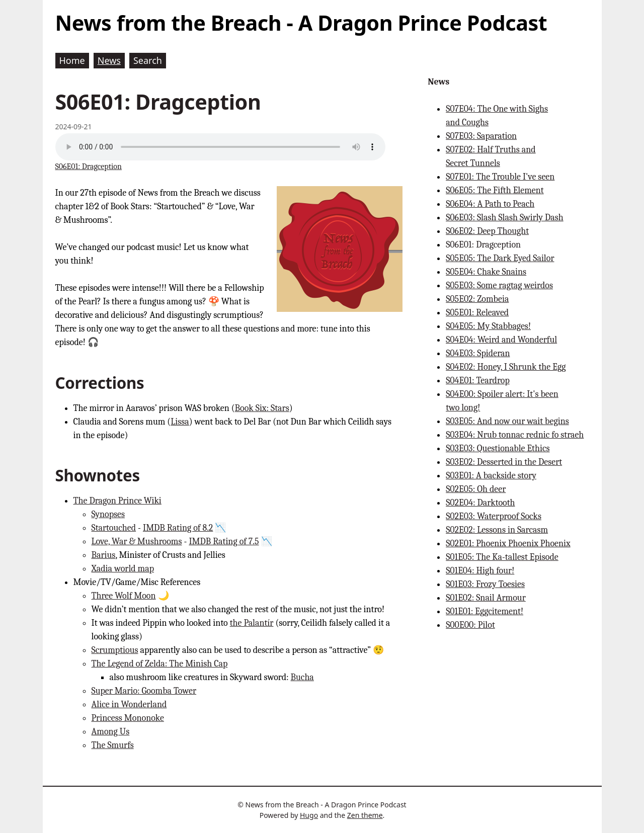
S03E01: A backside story (491, 476)
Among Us (111, 732)
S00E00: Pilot (470, 625)
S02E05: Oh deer (476, 489)
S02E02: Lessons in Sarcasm (497, 530)
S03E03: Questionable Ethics (498, 448)
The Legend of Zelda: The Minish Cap (160, 664)
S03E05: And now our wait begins (507, 421)
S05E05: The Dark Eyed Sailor (500, 258)
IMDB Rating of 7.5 (224, 542)
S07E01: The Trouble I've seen (500, 177)
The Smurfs (113, 745)
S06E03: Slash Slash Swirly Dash (505, 218)
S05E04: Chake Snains (486, 272)
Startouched (114, 528)
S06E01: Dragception (89, 166)
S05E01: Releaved (477, 313)
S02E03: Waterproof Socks (494, 516)
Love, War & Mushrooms (137, 542)
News (438, 82)
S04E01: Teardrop (478, 381)
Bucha (302, 677)
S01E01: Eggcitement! (485, 611)
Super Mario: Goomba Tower (144, 691)
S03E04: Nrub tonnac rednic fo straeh (515, 435)
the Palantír (252, 623)
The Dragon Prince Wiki (117, 501)
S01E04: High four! (480, 571)
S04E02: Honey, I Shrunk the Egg (506, 367)
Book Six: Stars (262, 408)
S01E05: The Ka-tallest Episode (502, 557)
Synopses (108, 514)
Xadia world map (123, 569)
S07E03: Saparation (481, 136)
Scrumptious (115, 650)
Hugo (309, 815)
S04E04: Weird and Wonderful (501, 340)
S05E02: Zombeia (477, 299)
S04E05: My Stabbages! (488, 326)
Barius (104, 555)
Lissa (180, 422)
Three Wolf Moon (124, 596)
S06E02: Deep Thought (487, 231)
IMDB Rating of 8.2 (178, 528)
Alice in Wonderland (129, 704)
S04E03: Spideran (478, 353)
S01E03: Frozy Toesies (485, 584)
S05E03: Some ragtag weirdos (499, 285)
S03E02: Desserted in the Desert (504, 462)
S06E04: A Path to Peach (490, 204)
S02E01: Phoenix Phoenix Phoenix (508, 544)
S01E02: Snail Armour (486, 598)
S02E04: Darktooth (480, 503)
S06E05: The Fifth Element (495, 190)
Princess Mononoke (128, 718)
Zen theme (365, 815)
